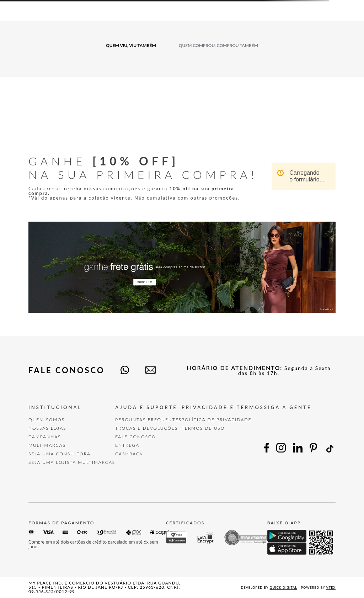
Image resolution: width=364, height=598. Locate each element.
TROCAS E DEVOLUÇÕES (146, 428)
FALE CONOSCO (135, 437)
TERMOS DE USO (203, 428)
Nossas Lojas (47, 428)
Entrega (127, 445)
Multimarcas (47, 445)
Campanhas (45, 437)
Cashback (129, 454)
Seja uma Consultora (60, 454)
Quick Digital (283, 588)
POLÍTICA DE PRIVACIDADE (216, 420)
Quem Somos (47, 420)
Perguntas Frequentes (148, 420)
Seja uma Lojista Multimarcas (72, 462)
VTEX (331, 588)
